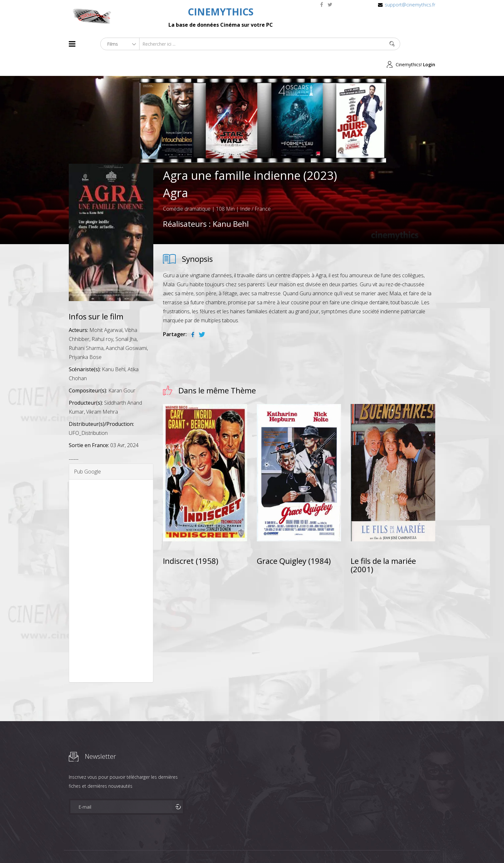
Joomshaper (307, 846)
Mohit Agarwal (106, 310)
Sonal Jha (126, 319)
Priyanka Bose (85, 337)
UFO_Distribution (88, 413)
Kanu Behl (231, 203)
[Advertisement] (111, 561)
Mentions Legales (145, 846)
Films (88, 846)
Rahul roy (102, 319)
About (70, 846)
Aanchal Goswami (126, 328)
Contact (178, 846)
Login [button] (429, 44)
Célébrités (110, 846)
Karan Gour (122, 370)
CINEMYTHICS (221, 12)
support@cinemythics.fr (410, 5)
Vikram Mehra (102, 391)
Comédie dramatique (187, 188)
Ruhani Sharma (86, 328)
